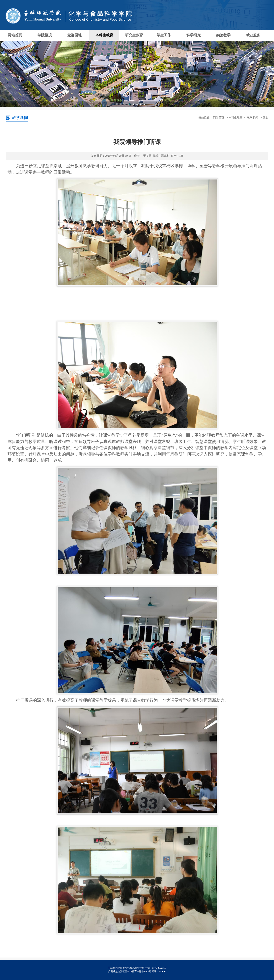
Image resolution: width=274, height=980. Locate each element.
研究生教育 (134, 35)
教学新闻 (253, 118)
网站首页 (15, 35)
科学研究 (194, 35)
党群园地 (74, 35)
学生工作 (164, 35)
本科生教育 (104, 35)
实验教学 (223, 35)
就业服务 (253, 35)
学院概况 (45, 35)
